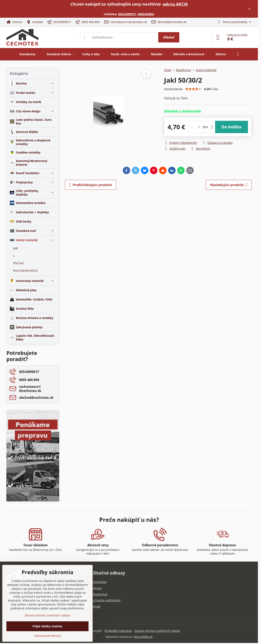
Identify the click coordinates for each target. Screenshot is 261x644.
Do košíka (231, 127)
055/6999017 (127, 14)
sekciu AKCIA (175, 4)
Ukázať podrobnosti (48, 636)
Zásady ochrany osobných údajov (157, 631)
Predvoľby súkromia (118, 631)
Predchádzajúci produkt (91, 185)
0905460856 (146, 14)
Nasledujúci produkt (229, 185)
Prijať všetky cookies (47, 626)
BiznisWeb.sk (143, 637)
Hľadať (169, 37)
